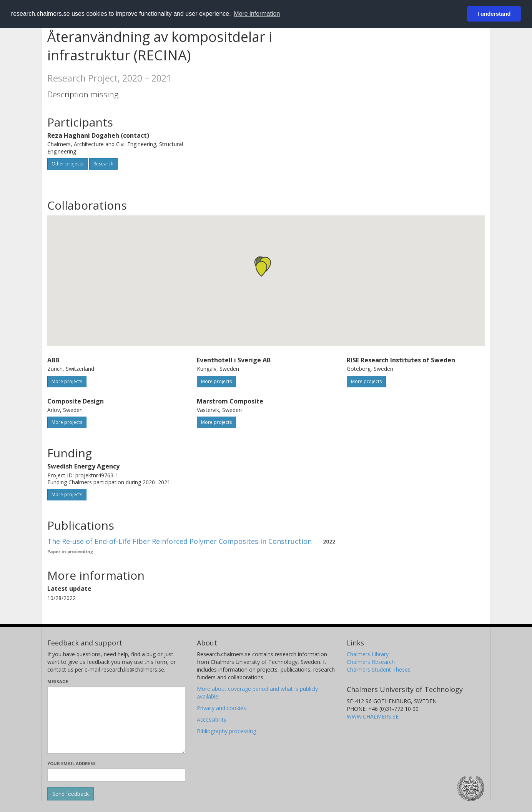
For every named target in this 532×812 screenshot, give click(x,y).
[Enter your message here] (116, 720)
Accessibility (212, 719)
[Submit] (71, 794)
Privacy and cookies (221, 708)
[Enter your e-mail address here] (116, 775)
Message (58, 681)
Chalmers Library (368, 654)
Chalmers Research (371, 662)
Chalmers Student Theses (379, 669)
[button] (261, 269)
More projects (67, 381)
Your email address (71, 763)
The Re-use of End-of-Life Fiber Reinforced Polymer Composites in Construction (180, 541)
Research (103, 164)
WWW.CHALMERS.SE (373, 716)
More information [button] (257, 14)
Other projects (67, 164)
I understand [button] (494, 14)
